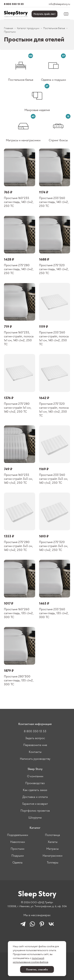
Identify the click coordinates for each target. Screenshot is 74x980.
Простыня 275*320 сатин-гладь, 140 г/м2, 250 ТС (54, 269)
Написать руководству (35, 759)
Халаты (53, 842)
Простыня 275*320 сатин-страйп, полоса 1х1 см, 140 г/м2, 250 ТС (54, 410)
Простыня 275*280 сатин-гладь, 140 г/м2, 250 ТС (19, 269)
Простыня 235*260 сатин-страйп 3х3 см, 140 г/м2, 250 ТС (54, 479)
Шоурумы (35, 817)
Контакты (35, 752)
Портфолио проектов (35, 811)
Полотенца (52, 835)
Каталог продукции (28, 28)
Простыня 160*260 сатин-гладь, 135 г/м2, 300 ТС (19, 613)
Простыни (17, 849)
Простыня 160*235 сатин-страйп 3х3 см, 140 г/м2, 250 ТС (18, 479)
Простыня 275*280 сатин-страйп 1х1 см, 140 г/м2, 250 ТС (18, 408)
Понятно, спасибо (37, 969)
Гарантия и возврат (35, 804)
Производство (35, 783)
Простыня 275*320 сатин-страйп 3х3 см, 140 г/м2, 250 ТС (54, 546)
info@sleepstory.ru (59, 4)
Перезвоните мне (35, 745)
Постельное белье (54, 28)
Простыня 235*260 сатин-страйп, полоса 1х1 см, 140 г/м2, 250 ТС (54, 338)
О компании (35, 776)
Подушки (18, 856)
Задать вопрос (35, 738)
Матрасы (52, 849)
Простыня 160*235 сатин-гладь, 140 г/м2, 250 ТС (19, 202)
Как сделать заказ (35, 790)
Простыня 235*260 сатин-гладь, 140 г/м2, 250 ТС (54, 202)
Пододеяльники (18, 835)
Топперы (52, 862)
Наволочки (18, 842)
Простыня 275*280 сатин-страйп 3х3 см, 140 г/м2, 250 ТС (18, 546)
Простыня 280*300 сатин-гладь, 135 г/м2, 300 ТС (19, 680)
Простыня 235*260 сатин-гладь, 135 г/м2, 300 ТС (54, 613)
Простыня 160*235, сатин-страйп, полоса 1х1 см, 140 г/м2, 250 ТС (19, 338)
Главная (8, 28)
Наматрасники (52, 856)
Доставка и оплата (35, 797)
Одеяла (17, 862)
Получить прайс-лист (44, 14)
